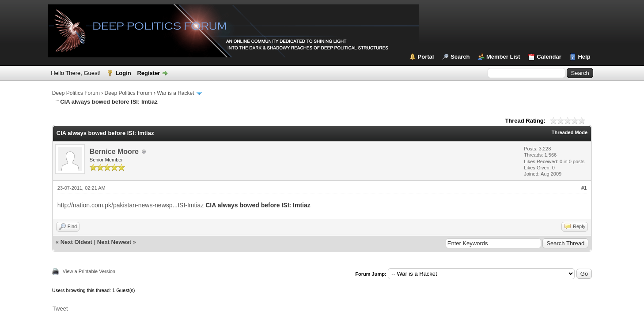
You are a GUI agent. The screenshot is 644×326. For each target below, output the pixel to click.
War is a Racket (175, 93)
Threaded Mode (570, 132)
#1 (584, 188)
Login (123, 73)
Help (584, 57)
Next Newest (114, 242)
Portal (426, 57)
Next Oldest (76, 242)
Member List (503, 57)
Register (148, 73)
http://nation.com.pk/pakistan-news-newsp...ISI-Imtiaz (131, 205)
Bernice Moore (114, 152)
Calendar (549, 57)
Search (460, 57)
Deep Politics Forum (76, 93)
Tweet (60, 309)
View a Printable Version (89, 271)
